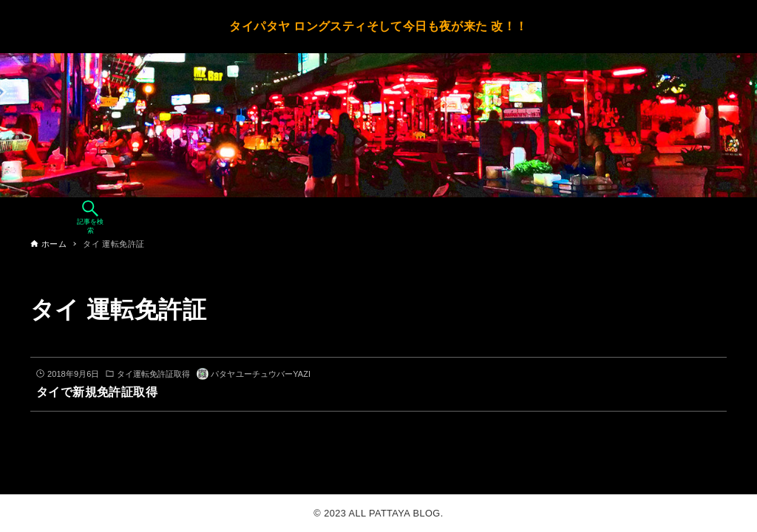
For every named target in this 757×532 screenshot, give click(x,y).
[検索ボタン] (90, 217)
